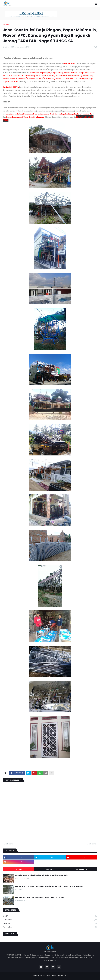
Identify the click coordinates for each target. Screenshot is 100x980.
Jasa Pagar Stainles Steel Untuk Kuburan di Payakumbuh (41, 875)
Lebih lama (91, 844)
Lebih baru (8, 844)
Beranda (6, 25)
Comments (82, 869)
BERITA (50, 916)
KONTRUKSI (50, 920)
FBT (65, 975)
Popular (18, 869)
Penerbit (50, 924)
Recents (50, 869)
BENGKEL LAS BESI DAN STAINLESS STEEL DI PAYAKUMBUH (40, 897)
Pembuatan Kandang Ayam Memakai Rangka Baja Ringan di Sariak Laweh (50, 886)
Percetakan (50, 927)
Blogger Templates (52, 975)
